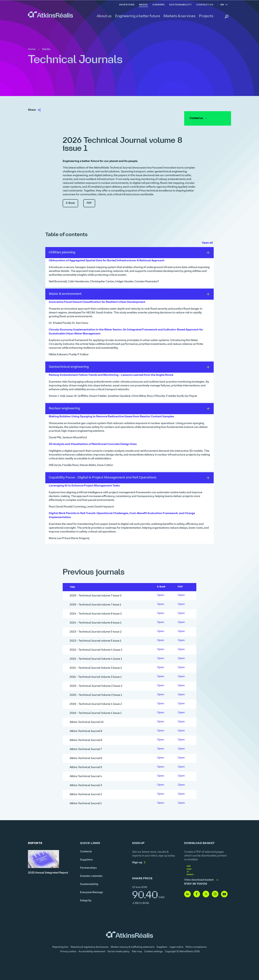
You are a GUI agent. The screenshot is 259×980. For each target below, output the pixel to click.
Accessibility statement (92, 950)
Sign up (137, 861)
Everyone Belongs (91, 891)
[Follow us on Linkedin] (187, 893)
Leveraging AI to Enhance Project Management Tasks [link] (85, 485)
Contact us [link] (198, 118)
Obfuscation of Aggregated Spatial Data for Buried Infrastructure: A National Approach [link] (107, 261)
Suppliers (86, 858)
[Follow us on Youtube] (224, 893)
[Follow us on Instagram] (215, 893)
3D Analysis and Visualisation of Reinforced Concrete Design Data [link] (94, 443)
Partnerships (88, 866)
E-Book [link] (70, 203)
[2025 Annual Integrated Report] (51, 861)
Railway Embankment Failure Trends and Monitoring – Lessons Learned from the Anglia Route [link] (112, 375)
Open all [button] (207, 243)
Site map (137, 950)
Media (46, 49)
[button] (129, 253)
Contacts (86, 850)
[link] (50, 15)
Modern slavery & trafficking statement (133, 946)
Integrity (86, 899)
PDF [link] (89, 203)
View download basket (201, 878)
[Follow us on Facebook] (197, 893)
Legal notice (176, 946)
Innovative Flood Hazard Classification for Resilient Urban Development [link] (98, 302)
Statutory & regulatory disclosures (89, 946)
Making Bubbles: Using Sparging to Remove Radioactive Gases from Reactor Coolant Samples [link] (112, 416)
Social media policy (118, 950)
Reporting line (60, 946)
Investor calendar (91, 875)
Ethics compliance (196, 946)
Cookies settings (153, 950)
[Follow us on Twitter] (206, 893)
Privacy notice (68, 950)
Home (32, 49)
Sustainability (89, 883)
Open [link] (161, 594)
